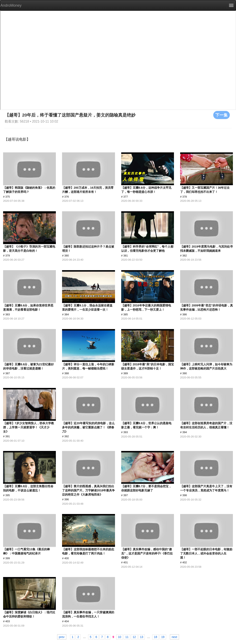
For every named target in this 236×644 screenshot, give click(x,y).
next (174, 637)
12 (134, 637)
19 (163, 637)
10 (120, 637)
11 (127, 637)
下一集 (222, 115)
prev (62, 637)
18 (156, 637)
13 (142, 637)
